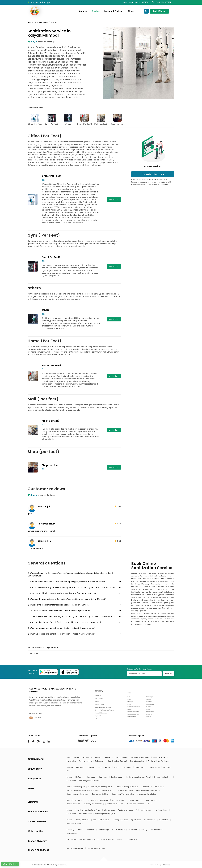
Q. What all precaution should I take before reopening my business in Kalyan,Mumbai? (66, 582)
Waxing (70, 767)
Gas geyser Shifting (100, 794)
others (68, 119)
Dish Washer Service (75, 848)
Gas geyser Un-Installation (123, 794)
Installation (71, 761)
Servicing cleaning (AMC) (90, 781)
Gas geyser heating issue (147, 790)
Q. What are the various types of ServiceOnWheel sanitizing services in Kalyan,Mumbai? (67, 599)
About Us (83, 11)
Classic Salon (141, 767)
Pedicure (91, 767)
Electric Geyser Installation (153, 787)
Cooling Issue (117, 777)
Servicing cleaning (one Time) (138, 777)
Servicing (71, 830)
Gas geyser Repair (125, 790)
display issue (110, 810)
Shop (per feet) (117, 119)
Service (107, 757)
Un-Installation (86, 761)
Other (69, 771)
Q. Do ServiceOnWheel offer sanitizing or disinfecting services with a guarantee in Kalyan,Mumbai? (72, 616)
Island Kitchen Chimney (104, 839)
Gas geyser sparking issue (78, 794)
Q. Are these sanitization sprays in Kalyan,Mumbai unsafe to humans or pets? (62, 593)
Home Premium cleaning (98, 800)
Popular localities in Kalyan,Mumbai (43, 648)
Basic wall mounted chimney (79, 839)
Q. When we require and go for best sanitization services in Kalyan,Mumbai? (61, 628)
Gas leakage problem (141, 757)
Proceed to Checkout (153, 174)
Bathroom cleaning (115, 804)
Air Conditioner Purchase (158, 761)
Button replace (86, 814)
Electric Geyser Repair (76, 787)
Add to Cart (114, 199)
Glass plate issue (83, 820)
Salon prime (155, 767)
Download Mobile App (39, 2)
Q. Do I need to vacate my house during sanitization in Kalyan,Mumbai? (59, 611)
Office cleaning (136, 800)
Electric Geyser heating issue (100, 787)
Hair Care (167, 767)
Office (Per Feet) (35, 119)
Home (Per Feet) (84, 119)
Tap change (72, 833)
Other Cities (33, 653)
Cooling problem (121, 757)
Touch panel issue (121, 820)
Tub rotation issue (144, 810)
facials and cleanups (123, 767)
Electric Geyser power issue (127, 787)
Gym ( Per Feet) (52, 119)
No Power (80, 777)
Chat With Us (10, 864)
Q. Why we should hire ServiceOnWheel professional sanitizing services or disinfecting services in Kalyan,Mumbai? (71, 574)
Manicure (80, 767)
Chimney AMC (132, 839)
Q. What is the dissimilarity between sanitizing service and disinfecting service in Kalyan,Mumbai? (71, 587)
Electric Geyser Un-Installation (79, 790)
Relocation (100, 761)
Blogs (131, 11)
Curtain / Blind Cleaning (94, 804)
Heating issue (150, 820)
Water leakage (159, 757)
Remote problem (138, 761)
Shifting (144, 830)
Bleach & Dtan (105, 767)
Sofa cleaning (152, 800)
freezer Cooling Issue (163, 777)
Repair (98, 757)
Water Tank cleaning (136, 804)
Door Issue (103, 777)
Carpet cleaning (74, 804)
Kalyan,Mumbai (41, 23)
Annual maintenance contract (79, 757)
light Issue (91, 777)
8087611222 (87, 741)
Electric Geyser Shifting (105, 790)
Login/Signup (159, 11)
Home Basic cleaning (76, 800)
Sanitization (55, 23)
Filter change (104, 830)
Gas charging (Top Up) (117, 761)
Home (30, 23)
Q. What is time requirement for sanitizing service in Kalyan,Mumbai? (58, 605)
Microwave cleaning (75, 823)
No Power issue (161, 810)
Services (96, 11)
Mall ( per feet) (101, 119)
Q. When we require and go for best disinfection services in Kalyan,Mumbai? (62, 634)
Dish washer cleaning (96, 848)
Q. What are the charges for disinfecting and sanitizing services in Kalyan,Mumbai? (65, 622)
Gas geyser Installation (147, 794)
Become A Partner (114, 11)
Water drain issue (126, 810)
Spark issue (136, 820)
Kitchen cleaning (119, 800)
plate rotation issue (101, 820)
